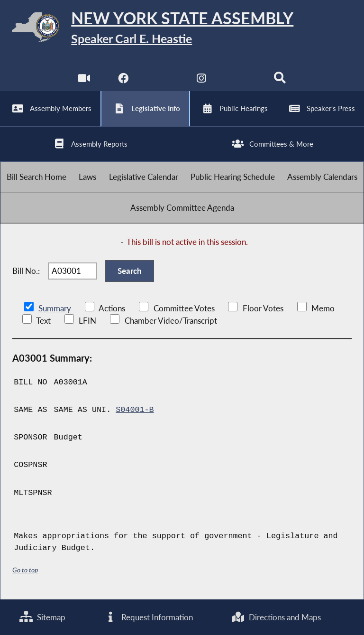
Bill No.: (26, 271)
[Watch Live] (84, 80)
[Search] (280, 80)
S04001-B (135, 410)
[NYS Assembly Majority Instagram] (202, 80)
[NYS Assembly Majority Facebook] (123, 80)
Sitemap (42, 617)
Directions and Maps (276, 617)
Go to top (25, 570)
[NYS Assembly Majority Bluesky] (241, 80)
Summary (55, 308)
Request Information (148, 617)
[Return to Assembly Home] (182, 29)
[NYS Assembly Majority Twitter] (162, 80)
